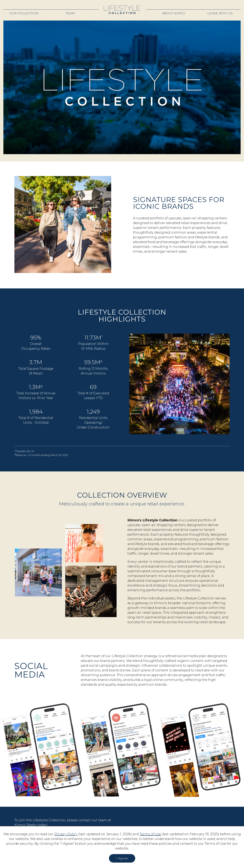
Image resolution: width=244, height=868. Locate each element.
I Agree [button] (122, 858)
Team (70, 13)
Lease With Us (220, 13)
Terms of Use (150, 834)
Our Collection (24, 13)
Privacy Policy (66, 834)
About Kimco (174, 13)
